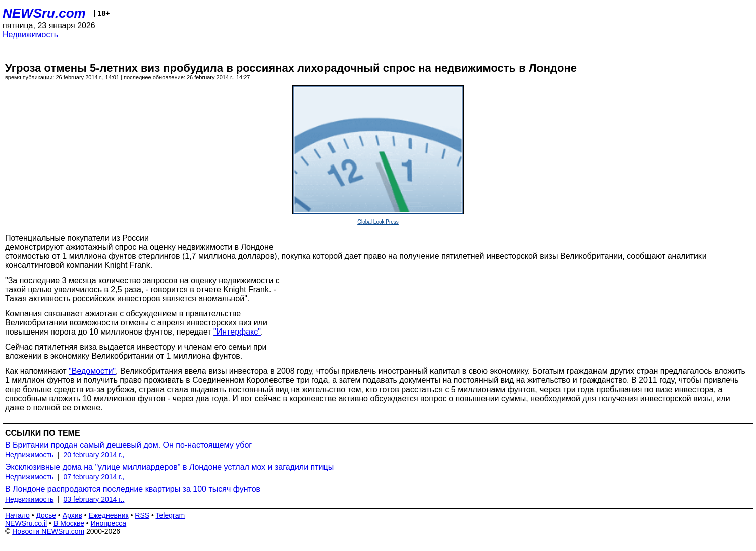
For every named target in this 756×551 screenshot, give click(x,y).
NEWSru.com (44, 13)
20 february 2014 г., (94, 455)
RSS (142, 515)
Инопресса (109, 523)
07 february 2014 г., (94, 477)
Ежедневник (109, 515)
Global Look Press (378, 222)
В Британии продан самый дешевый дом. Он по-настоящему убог (128, 445)
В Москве (69, 523)
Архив (72, 515)
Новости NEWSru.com (48, 531)
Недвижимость (30, 35)
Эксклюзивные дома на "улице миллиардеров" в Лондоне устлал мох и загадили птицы (169, 467)
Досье (46, 515)
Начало (17, 515)
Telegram (171, 515)
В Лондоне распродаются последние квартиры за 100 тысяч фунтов (133, 489)
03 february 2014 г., (94, 499)
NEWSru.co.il (26, 523)
